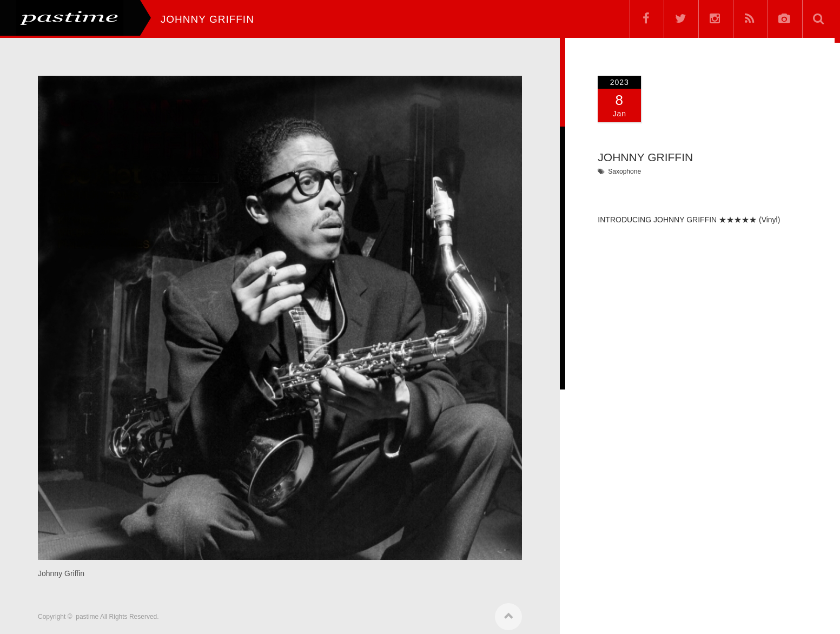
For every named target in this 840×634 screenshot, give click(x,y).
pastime (87, 613)
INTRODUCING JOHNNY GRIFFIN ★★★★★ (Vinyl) (689, 220)
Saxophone (624, 171)
